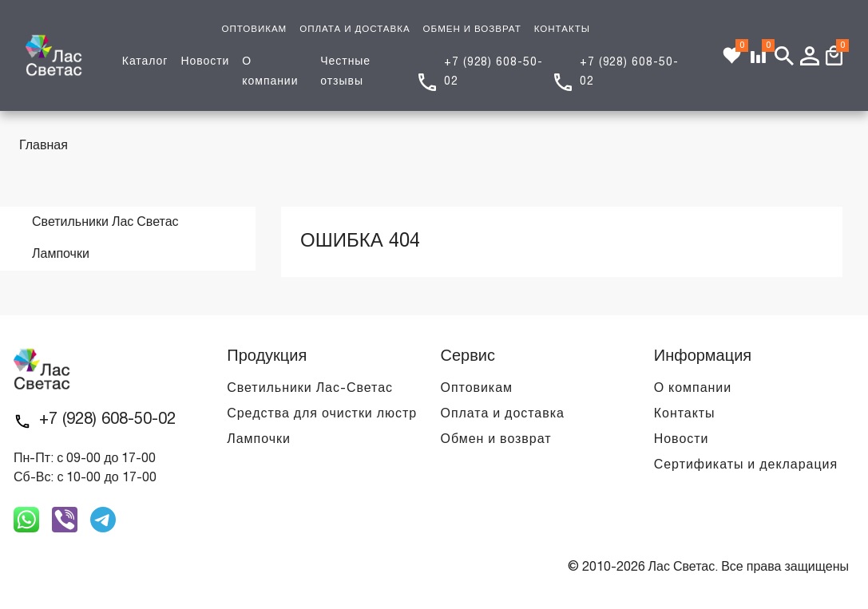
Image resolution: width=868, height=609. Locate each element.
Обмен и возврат (496, 440)
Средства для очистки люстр (322, 414)
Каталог (145, 62)
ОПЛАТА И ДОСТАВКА (355, 30)
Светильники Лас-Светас (310, 389)
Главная (44, 146)
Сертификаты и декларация (746, 465)
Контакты (685, 414)
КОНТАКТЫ (562, 30)
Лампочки (259, 440)
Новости (205, 62)
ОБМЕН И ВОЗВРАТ (472, 30)
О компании (693, 389)
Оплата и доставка (503, 414)
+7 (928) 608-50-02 (107, 420)
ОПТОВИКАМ (254, 30)
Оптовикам (477, 389)
